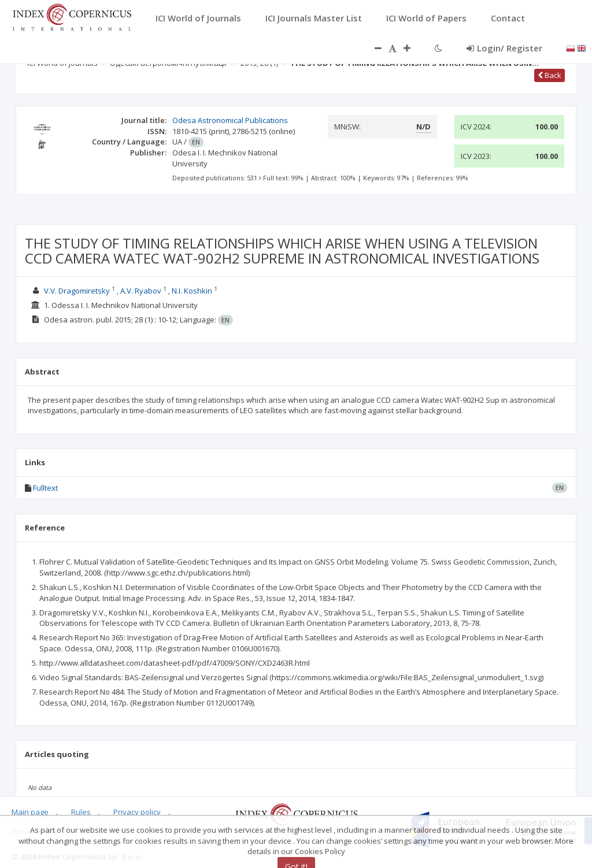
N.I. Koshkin (192, 291)
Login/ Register (504, 48)
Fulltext (45, 488)
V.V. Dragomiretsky (77, 291)
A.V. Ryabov (141, 291)
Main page (30, 812)
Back (550, 75)
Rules (81, 812)
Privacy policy (137, 812)
